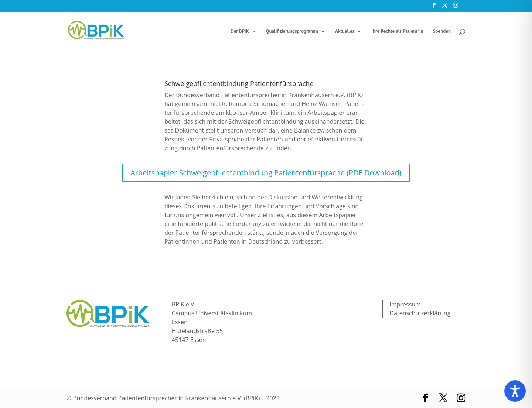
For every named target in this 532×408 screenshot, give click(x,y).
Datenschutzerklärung (420, 313)
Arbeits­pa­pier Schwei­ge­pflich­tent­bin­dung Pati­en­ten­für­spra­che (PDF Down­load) (266, 173)
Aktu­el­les (345, 32)
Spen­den (442, 32)
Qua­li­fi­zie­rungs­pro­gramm (292, 32)
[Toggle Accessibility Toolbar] (515, 391)
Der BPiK (240, 32)
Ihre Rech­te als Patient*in (397, 32)
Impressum (405, 304)
